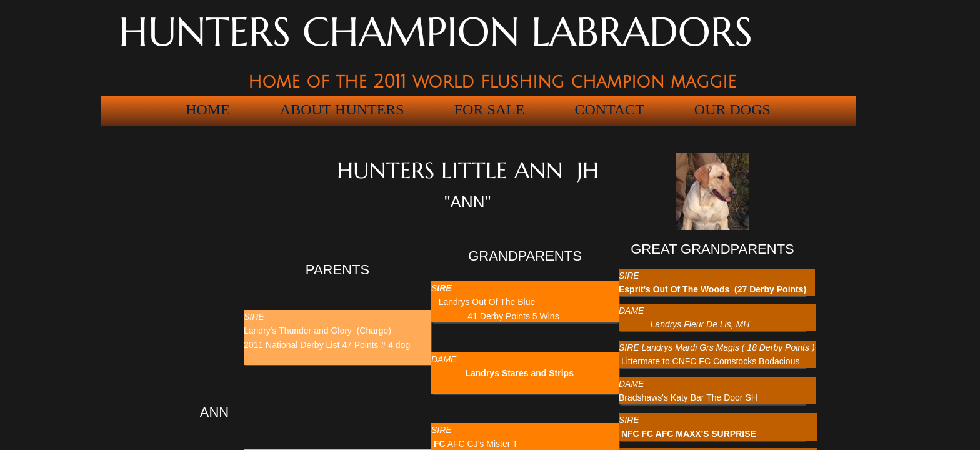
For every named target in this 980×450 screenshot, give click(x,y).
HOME (208, 109)
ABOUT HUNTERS (342, 109)
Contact (609, 109)
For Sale (490, 109)
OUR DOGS (732, 109)
